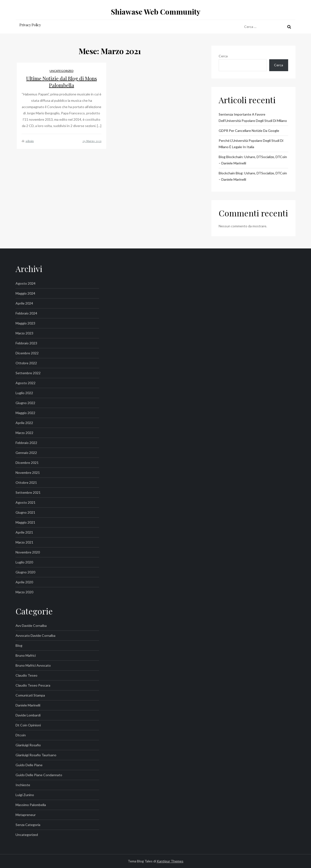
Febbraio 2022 (26, 443)
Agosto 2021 (26, 502)
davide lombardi (28, 715)
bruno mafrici (26, 655)
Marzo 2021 (24, 542)
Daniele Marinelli (28, 705)
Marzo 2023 (24, 333)
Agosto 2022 (26, 383)
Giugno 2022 (25, 403)
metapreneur (26, 815)
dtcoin (21, 735)
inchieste (23, 785)
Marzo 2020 (24, 592)
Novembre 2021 (28, 472)
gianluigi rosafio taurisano (36, 755)
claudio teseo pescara (33, 685)
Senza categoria (28, 825)
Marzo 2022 (24, 433)
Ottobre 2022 (26, 363)
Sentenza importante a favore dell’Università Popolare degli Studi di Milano (253, 117)
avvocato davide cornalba (35, 635)
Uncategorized (61, 71)
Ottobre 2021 (26, 482)
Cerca (223, 56)
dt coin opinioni (28, 725)
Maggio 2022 (25, 413)
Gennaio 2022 (26, 453)
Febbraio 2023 (26, 343)
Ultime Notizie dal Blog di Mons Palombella (62, 82)
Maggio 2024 (25, 293)
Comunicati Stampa (30, 695)
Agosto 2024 (26, 283)
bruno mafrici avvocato (33, 665)
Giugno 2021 (25, 512)
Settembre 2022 (28, 373)
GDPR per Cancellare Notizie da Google (249, 131)
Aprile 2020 (24, 582)
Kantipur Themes (170, 861)
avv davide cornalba (31, 625)
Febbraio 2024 (26, 313)
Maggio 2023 (25, 323)
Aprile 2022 (24, 423)
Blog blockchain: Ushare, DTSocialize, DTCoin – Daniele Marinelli (253, 160)
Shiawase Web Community (156, 12)
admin (30, 141)
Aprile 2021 (24, 532)
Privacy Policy (30, 25)
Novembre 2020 (28, 552)
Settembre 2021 (28, 492)
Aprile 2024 (24, 303)
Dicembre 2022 (27, 353)
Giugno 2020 (25, 572)
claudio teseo (26, 675)
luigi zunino (25, 795)
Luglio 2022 (24, 393)
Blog (19, 645)
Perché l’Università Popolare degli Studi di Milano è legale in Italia (251, 144)
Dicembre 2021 (27, 463)
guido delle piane (29, 765)
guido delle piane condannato (39, 775)
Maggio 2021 (25, 522)
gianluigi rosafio (28, 745)
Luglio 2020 (24, 562)
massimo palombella (31, 805)
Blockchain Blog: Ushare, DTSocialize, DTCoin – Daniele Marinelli (253, 176)
